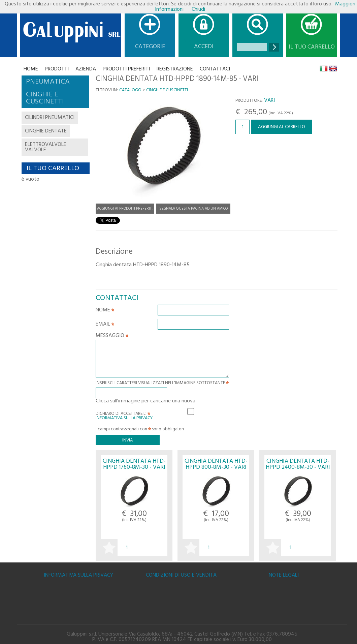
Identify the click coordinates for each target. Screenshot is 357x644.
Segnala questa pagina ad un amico (193, 209)
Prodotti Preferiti (126, 69)
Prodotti (57, 69)
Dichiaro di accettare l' (124, 415)
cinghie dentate (46, 131)
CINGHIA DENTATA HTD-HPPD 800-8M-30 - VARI (216, 464)
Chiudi (198, 9)
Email (105, 325)
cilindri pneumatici (50, 118)
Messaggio (112, 336)
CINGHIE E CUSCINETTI (167, 90)
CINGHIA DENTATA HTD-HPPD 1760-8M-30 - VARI (134, 464)
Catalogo (130, 90)
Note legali (284, 575)
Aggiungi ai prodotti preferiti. (125, 209)
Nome (105, 311)
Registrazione (175, 69)
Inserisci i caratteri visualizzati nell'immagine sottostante (162, 384)
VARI (269, 100)
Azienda (86, 69)
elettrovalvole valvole (46, 147)
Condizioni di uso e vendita (181, 575)
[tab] (55, 82)
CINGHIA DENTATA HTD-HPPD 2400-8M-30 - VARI (298, 464)
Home (31, 69)
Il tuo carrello (312, 47)
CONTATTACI (215, 69)
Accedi (204, 47)
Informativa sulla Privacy (124, 418)
